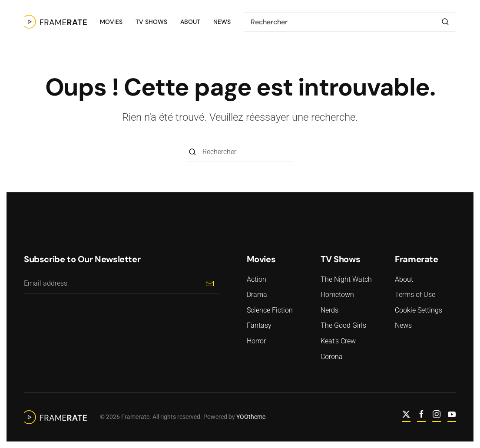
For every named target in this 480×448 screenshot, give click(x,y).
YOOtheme (250, 417)
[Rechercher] (350, 22)
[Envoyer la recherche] (445, 22)
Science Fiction (270, 310)
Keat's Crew (338, 341)
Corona (332, 357)
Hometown (337, 295)
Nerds (329, 310)
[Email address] (122, 284)
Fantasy (259, 325)
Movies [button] (111, 22)
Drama (257, 295)
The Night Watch (346, 279)
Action (257, 279)
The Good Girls (343, 325)
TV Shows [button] (151, 22)
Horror (256, 341)
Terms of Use (415, 295)
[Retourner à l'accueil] (55, 22)
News (222, 22)
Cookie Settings (419, 310)
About (190, 22)
